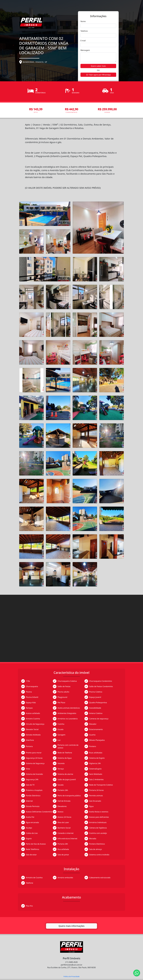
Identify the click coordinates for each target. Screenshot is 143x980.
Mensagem (85, 50)
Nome (83, 21)
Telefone (84, 31)
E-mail (83, 41)
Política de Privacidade (71, 976)
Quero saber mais (98, 66)
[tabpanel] (71, 518)
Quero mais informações (71, 926)
